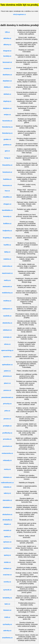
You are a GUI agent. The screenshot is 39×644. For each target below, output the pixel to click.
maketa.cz (7, 259)
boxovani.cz (7, 62)
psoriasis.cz (7, 446)
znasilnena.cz (7, 638)
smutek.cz (7, 530)
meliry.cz (7, 280)
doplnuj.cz (7, 101)
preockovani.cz (7, 397)
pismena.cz (7, 376)
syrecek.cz (7, 590)
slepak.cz (7, 524)
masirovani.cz (7, 273)
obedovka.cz (7, 323)
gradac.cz (7, 139)
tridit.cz (7, 617)
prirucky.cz (7, 404)
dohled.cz (7, 94)
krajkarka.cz (7, 231)
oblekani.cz (7, 330)
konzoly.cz (7, 216)
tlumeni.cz (7, 610)
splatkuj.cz (7, 548)
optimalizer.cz (7, 365)
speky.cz (7, 537)
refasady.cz (7, 460)
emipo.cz (7, 115)
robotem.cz (7, 477)
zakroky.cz (7, 631)
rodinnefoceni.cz (7, 483)
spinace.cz (7, 542)
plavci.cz (7, 383)
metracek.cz (7, 287)
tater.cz (7, 604)
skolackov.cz (7, 514)
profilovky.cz (7, 433)
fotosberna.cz (7, 127)
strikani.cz (7, 568)
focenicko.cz (7, 121)
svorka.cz (7, 582)
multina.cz (7, 301)
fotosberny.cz (7, 133)
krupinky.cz (7, 238)
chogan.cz (7, 204)
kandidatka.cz (7, 210)
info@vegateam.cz (20, 14)
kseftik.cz (7, 245)
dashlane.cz (7, 75)
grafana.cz (7, 145)
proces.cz (7, 419)
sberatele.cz (7, 500)
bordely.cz (7, 56)
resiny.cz (7, 469)
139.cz (7, 32)
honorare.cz (7, 185)
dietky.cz (7, 87)
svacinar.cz (7, 575)
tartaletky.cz (7, 598)
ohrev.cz (7, 344)
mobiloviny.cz (7, 293)
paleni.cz (7, 371)
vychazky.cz (7, 624)
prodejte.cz (7, 426)
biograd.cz (7, 51)
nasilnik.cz (7, 316)
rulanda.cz (7, 487)
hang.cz (7, 158)
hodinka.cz (7, 179)
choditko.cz (7, 197)
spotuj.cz (7, 555)
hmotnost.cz (7, 172)
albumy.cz (7, 45)
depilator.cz (7, 81)
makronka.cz (7, 266)
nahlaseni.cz (7, 309)
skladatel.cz (7, 507)
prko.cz (7, 411)
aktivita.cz (7, 38)
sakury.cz (7, 493)
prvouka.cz (7, 439)
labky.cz (7, 252)
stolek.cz (7, 562)
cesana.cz (7, 68)
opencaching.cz (7, 350)
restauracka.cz (7, 453)
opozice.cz (7, 357)
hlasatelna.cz (7, 165)
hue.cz (7, 191)
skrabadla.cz (7, 520)
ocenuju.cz (7, 337)
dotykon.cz (7, 108)
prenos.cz (7, 390)
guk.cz (7, 151)
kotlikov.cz (7, 224)
